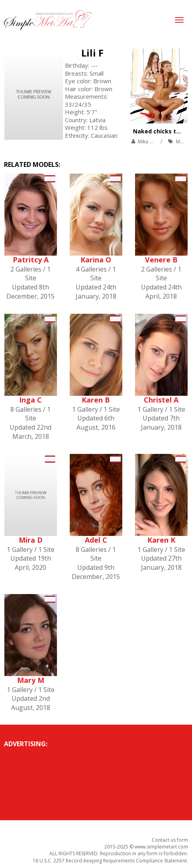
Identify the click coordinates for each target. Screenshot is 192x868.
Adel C (96, 540)
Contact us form (170, 840)
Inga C (30, 400)
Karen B (96, 400)
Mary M (31, 680)
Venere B (161, 260)
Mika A (145, 142)
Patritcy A (31, 260)
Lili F (92, 53)
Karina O (96, 260)
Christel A (161, 400)
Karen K (161, 540)
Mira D (31, 540)
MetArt (184, 142)
